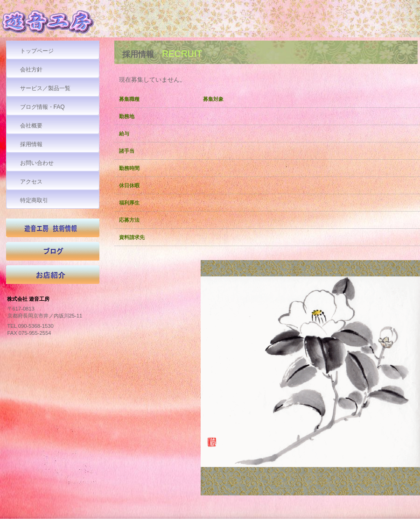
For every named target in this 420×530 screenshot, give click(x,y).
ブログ (53, 254)
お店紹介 (53, 277)
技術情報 (53, 230)
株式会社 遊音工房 (70, 24)
